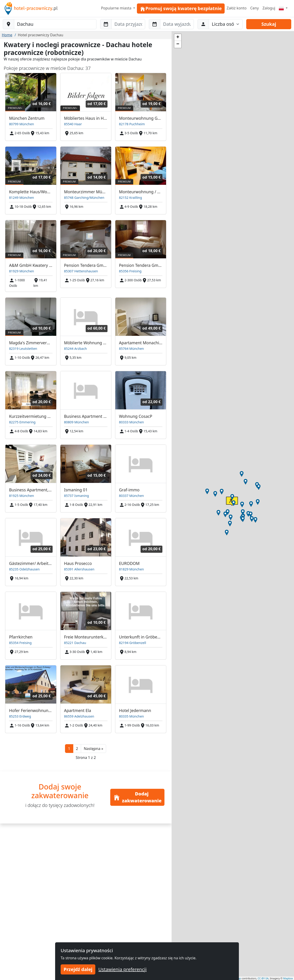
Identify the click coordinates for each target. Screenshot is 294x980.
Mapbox (288, 978)
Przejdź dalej (78, 969)
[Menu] (283, 8)
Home (7, 35)
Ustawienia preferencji (122, 969)
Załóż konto (236, 8)
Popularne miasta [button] (117, 8)
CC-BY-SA (263, 978)
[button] (94, 749)
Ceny (254, 8)
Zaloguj (269, 8)
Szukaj (269, 24)
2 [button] (77, 749)
